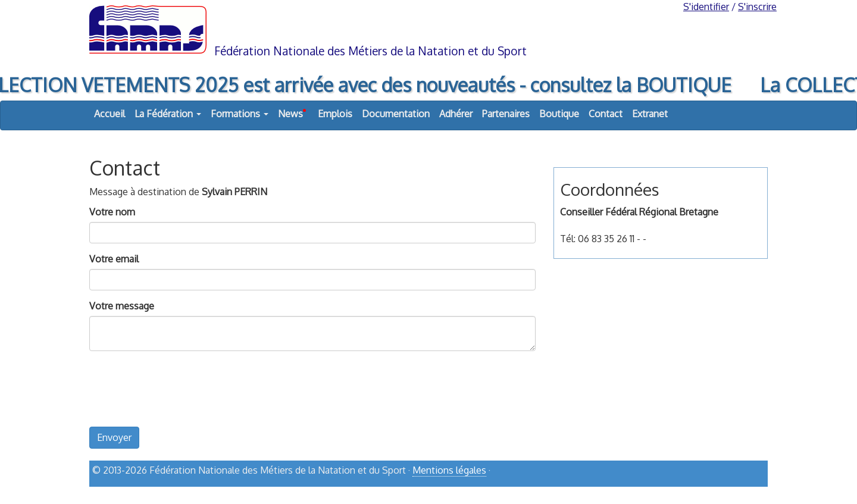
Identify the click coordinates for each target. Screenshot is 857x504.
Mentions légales (449, 470)
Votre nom (112, 212)
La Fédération (168, 114)
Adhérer (456, 114)
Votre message (122, 306)
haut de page (737, 490)
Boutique (559, 114)
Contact (606, 114)
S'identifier (706, 7)
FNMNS (428, 29)
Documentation (396, 114)
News (292, 111)
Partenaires (506, 114)
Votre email (114, 259)
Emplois (335, 114)
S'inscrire (757, 7)
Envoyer (114, 437)
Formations (240, 114)
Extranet (650, 114)
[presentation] (180, 397)
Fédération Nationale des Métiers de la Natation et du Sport (370, 51)
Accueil (110, 114)
